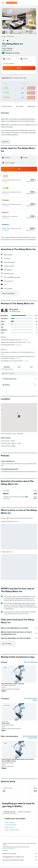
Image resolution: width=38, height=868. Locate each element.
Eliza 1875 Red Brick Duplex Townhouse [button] (13, 684)
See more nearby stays (31, 662)
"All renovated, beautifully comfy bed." (14, 340)
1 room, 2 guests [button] (9, 63)
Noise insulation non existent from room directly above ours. (18, 353)
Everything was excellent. (11, 345)
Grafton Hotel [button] (6, 723)
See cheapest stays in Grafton (31, 699)
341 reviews (16, 53)
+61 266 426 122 (7, 50)
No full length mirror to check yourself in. (14, 361)
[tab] (7, 367)
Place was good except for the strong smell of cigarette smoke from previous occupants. (18, 357)
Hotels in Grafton (9, 827)
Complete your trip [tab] (9, 812)
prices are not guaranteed (9, 848)
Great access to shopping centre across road (16, 342)
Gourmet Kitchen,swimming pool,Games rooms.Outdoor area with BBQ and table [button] (18, 760)
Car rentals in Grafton (11, 825)
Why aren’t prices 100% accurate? (20, 860)
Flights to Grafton (10, 822)
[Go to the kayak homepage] (12, 3)
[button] (3, 3)
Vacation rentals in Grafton (12, 830)
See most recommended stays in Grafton (30, 737)
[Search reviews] (20, 373)
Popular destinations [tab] (24, 812)
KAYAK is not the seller (20, 854)
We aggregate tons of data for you (20, 857)
